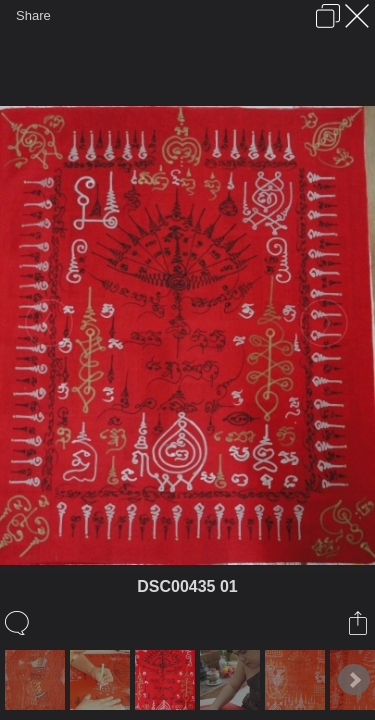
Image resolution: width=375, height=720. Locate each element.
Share (33, 15)
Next (354, 680)
